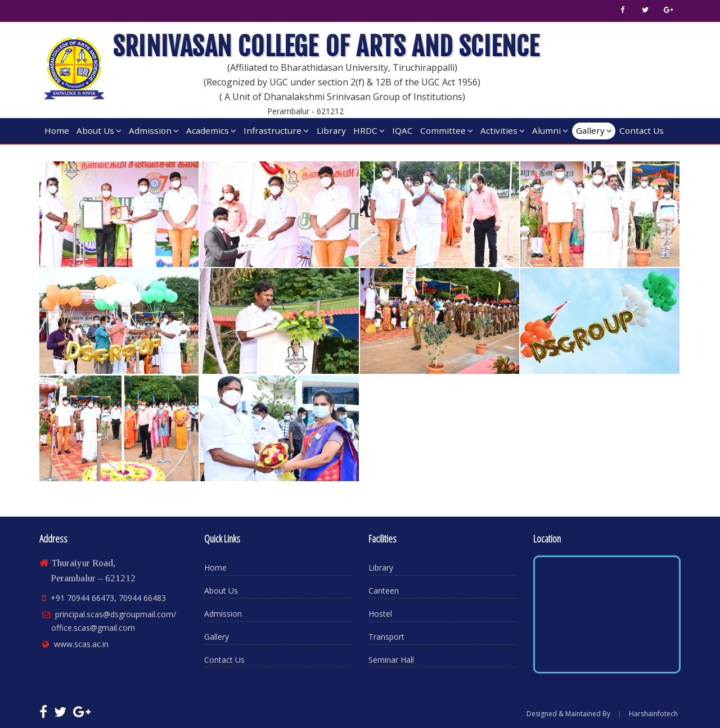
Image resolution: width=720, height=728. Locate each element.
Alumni (550, 130)
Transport (386, 637)
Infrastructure (276, 130)
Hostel (380, 614)
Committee (447, 130)
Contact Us (642, 130)
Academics (211, 130)
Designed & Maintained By (568, 714)
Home (57, 130)
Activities (503, 130)
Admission (154, 130)
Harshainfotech (653, 714)
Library (331, 130)
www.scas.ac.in (81, 644)
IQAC (402, 130)
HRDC (369, 130)
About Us (99, 130)
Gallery (594, 130)
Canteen (384, 591)
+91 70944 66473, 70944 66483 (108, 598)
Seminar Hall (391, 660)
